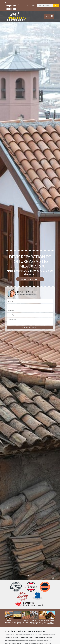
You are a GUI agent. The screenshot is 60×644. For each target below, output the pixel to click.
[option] (9, 617)
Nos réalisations (30, 279)
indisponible (10, 4)
